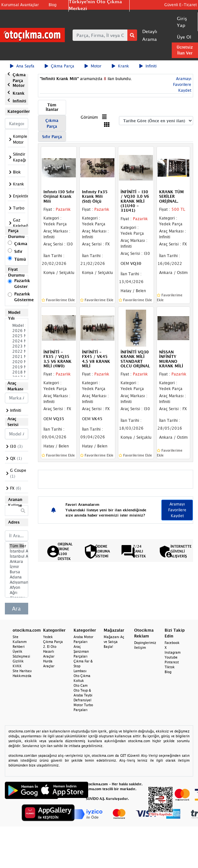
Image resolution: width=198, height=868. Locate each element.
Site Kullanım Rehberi (20, 642)
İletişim (140, 648)
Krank (120, 66)
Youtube (171, 657)
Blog (52, 5)
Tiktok (170, 667)
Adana (17, 577)
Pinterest (172, 662)
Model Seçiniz (17, 326)
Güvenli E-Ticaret (181, 5)
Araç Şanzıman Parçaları (81, 651)
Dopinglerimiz (145, 643)
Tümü (20, 259)
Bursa (17, 572)
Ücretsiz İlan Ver (185, 50)
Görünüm (89, 117)
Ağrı (17, 593)
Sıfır (18, 251)
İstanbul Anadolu (17, 556)
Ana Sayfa (22, 66)
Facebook (172, 643)
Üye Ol (184, 37)
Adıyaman (17, 582)
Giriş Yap (182, 22)
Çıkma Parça (59, 66)
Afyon (17, 588)
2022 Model (17, 351)
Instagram (173, 652)
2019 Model (17, 367)
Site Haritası (22, 671)
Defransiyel (82, 700)
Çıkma (21, 244)
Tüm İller (17, 546)
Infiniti (148, 66)
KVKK (17, 666)
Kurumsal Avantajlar (20, 5)
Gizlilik (18, 661)
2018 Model (17, 372)
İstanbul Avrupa (17, 551)
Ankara (17, 562)
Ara (16, 609)
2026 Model (17, 331)
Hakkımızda (22, 676)
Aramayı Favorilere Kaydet (182, 84)
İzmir (17, 567)
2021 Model (17, 357)
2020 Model (17, 362)
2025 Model (17, 336)
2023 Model (17, 346)
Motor (93, 66)
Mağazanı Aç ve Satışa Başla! (114, 642)
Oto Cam (81, 685)
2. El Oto (50, 647)
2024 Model (17, 341)
